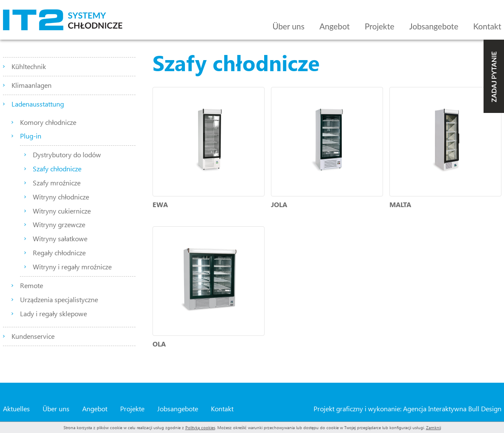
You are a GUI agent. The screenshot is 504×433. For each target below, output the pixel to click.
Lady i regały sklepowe (53, 313)
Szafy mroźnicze (57, 183)
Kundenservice (33, 336)
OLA (159, 344)
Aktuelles (16, 408)
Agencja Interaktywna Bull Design (452, 408)
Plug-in (31, 136)
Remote (32, 285)
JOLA (279, 204)
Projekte (380, 26)
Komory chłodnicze (48, 122)
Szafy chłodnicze (57, 169)
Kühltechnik (29, 66)
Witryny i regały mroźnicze (72, 267)
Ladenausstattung (38, 104)
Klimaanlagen (32, 85)
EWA (160, 204)
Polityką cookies (200, 427)
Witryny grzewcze (59, 224)
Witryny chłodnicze (61, 197)
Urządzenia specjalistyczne (59, 299)
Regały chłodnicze (59, 253)
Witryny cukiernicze (62, 211)
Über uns (288, 26)
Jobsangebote (434, 26)
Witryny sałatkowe (60, 238)
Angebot (335, 26)
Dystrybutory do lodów (67, 154)
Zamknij (433, 427)
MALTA (400, 204)
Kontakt (487, 26)
